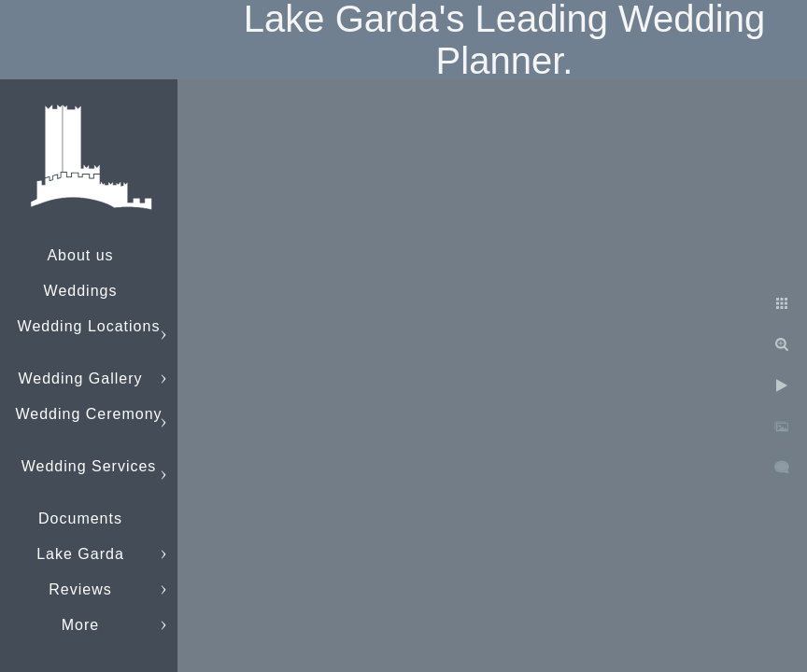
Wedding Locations (89, 326)
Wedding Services (89, 466)
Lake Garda (80, 554)
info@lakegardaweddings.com (127, 625)
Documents (80, 518)
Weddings (81, 291)
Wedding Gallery (81, 378)
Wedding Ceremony (88, 414)
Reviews (80, 589)
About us (80, 255)
